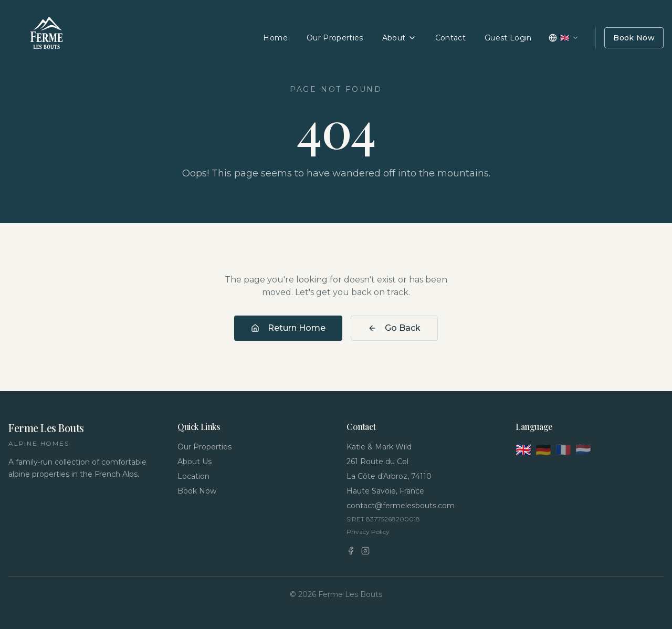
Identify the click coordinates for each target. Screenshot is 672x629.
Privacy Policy (368, 532)
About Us (195, 462)
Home (275, 38)
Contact (450, 38)
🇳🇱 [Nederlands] (583, 450)
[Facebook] (351, 551)
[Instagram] (365, 551)
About (399, 38)
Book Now (634, 38)
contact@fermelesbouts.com (401, 506)
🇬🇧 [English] (523, 450)
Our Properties (335, 38)
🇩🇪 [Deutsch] (543, 450)
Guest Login (508, 38)
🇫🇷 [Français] (563, 450)
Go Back (394, 328)
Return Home (288, 328)
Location (193, 476)
